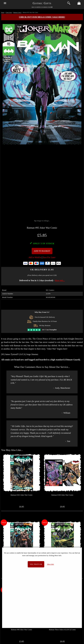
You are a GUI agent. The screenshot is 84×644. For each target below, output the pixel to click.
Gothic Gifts (42, 3)
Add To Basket (42, 251)
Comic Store (9, 12)
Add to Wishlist (35, 257)
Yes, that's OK (36, 564)
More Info (50, 564)
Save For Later (49, 257)
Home (3, 12)
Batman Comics (17, 12)
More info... (60, 280)
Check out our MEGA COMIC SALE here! (42, 17)
